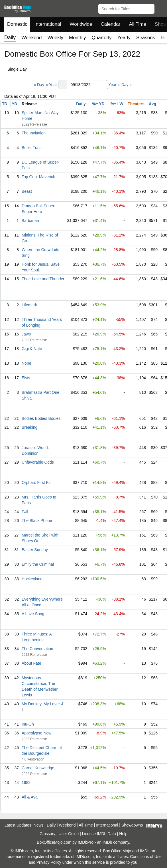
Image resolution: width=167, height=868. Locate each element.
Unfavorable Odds (38, 462)
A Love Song (33, 614)
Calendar (111, 24)
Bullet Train (32, 148)
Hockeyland (32, 579)
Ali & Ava (30, 797)
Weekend (32, 38)
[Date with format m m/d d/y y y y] (88, 85)
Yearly (124, 38)
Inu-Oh (28, 724)
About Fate (31, 663)
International (48, 24)
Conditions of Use (146, 857)
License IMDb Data (99, 834)
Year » (114, 85)
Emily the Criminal (38, 564)
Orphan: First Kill (36, 482)
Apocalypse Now (36, 733)
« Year (51, 85)
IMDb (107, 842)
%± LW (117, 104)
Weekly (55, 38)
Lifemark (29, 305)
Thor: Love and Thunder (43, 279)
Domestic (17, 24)
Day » (127, 85)
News (39, 825)
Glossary (47, 834)
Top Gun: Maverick (38, 177)
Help (123, 834)
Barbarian (30, 221)
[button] (160, 8)
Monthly (78, 38)
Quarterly (102, 38)
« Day (39, 85)
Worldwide (81, 24)
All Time (138, 24)
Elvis (26, 378)
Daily (81, 104)
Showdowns (132, 825)
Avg (152, 104)
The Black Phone (37, 521)
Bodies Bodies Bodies (41, 418)
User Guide (69, 834)
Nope (26, 363)
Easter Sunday (35, 550)
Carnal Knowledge (38, 768)
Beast (27, 191)
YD (14, 104)
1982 (26, 782)
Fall (25, 512)
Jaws (26, 334)
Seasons (146, 38)
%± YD (98, 104)
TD (5, 104)
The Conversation (37, 649)
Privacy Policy (49, 862)
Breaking (29, 427)
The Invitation (34, 133)
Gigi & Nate (32, 349)
